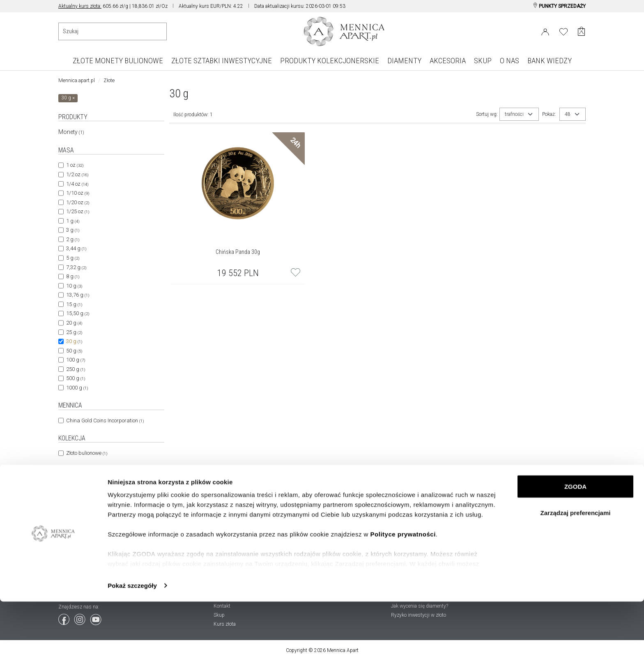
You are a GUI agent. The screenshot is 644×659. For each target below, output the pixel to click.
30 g (74, 341)
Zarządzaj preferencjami (576, 570)
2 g (73, 239)
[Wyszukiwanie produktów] (113, 31)
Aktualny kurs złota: (80, 6)
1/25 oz (78, 211)
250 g (76, 369)
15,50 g (78, 313)
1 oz (75, 165)
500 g (76, 378)
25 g (74, 332)
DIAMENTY (404, 61)
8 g (73, 276)
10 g (74, 286)
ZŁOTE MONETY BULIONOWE (118, 61)
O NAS (509, 61)
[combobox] (519, 114)
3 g (73, 230)
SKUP (483, 61)
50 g (74, 351)
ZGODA (575, 544)
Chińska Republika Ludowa (101, 486)
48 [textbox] (568, 114)
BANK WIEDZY (550, 61)
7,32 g (76, 267)
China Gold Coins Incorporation (105, 421)
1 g (73, 221)
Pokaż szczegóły (132, 643)
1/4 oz (77, 184)
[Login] (545, 30)
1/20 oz (78, 202)
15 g (74, 304)
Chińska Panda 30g (238, 252)
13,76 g (78, 295)
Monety (71, 132)
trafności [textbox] (514, 114)
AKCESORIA (448, 61)
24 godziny (82, 519)
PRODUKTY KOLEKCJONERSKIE (330, 61)
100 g (76, 360)
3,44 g (76, 248)
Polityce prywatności (403, 591)
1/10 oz (78, 193)
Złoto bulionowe (87, 453)
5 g (73, 258)
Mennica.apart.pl (77, 81)
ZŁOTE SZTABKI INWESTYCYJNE (222, 61)
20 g (74, 323)
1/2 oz (77, 174)
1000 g (77, 388)
